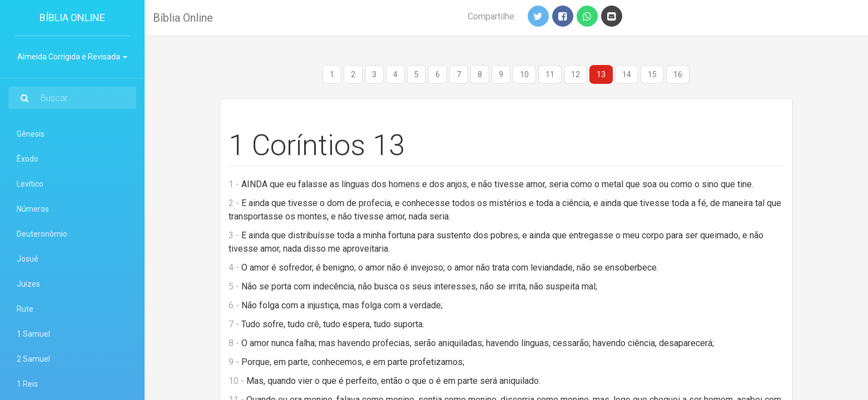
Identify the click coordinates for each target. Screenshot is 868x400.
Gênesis (31, 134)
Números (33, 209)
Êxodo (28, 159)
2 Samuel (33, 359)
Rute (25, 309)
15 (652, 74)
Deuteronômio (42, 234)
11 (550, 74)
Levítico (30, 184)
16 (678, 74)
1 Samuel (33, 334)
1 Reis (27, 384)
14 (627, 74)
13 (601, 74)
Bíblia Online (72, 17)
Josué (28, 259)
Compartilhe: (492, 16)
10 (524, 74)
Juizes (28, 284)
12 (576, 74)
